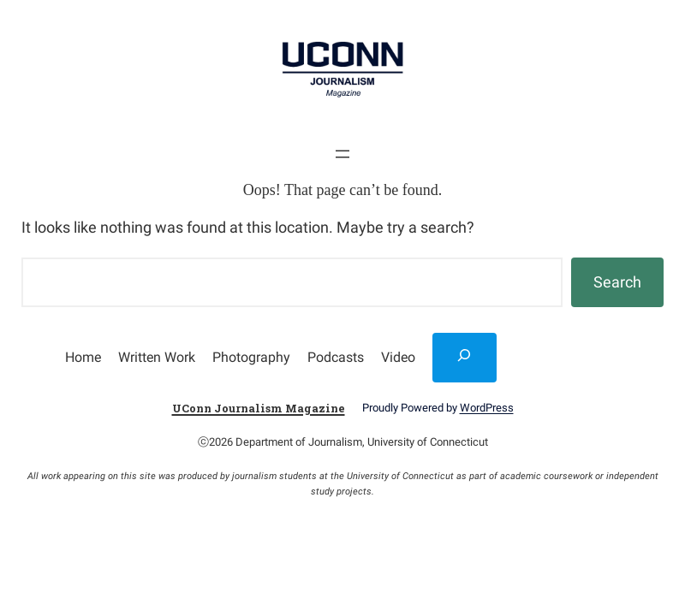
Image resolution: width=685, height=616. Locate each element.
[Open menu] (342, 154)
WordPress (487, 408)
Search (617, 282)
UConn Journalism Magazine (259, 408)
